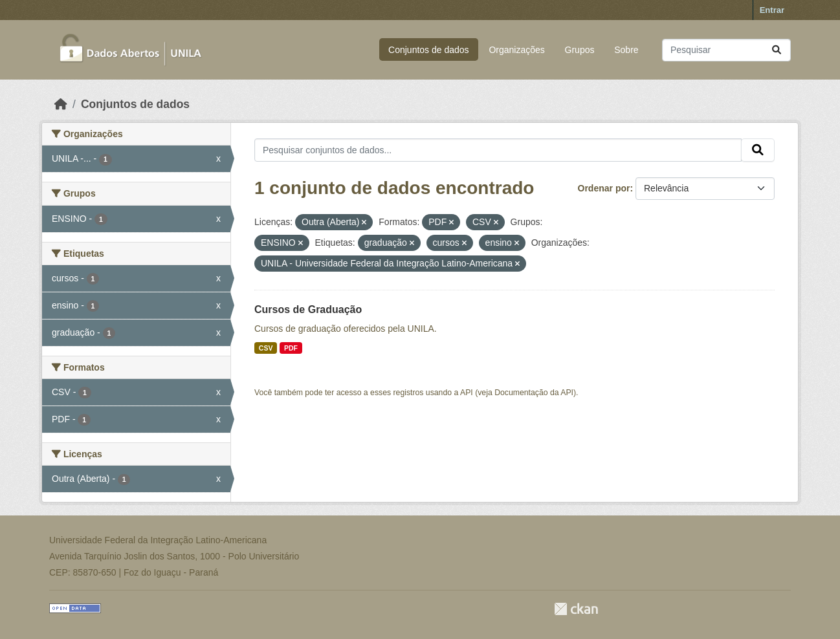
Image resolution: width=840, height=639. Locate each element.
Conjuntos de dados (429, 50)
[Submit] (777, 50)
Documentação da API (534, 393)
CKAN (576, 609)
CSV (266, 348)
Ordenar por (604, 188)
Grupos (580, 50)
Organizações (516, 50)
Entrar (772, 10)
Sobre (626, 50)
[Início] (61, 104)
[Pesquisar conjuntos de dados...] (726, 50)
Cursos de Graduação (308, 309)
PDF (291, 348)
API (467, 393)
